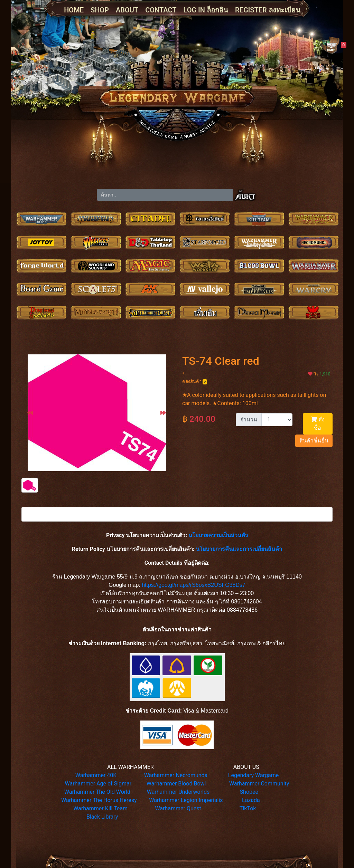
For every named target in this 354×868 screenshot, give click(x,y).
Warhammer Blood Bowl (176, 784)
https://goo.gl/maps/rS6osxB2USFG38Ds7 (194, 585)
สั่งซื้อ (318, 424)
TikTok (248, 808)
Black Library (102, 817)
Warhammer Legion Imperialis (186, 800)
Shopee (249, 792)
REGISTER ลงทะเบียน (268, 10)
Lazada (251, 800)
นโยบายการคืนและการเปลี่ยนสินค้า (239, 549)
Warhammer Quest (178, 808)
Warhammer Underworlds (178, 792)
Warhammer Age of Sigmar (98, 784)
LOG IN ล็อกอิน (206, 10)
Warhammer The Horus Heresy (99, 800)
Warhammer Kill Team (100, 808)
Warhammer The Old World (97, 792)
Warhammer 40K (96, 775)
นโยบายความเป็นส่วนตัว (218, 535)
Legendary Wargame (253, 775)
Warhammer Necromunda (176, 775)
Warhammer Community (259, 784)
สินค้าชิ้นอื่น (314, 441)
